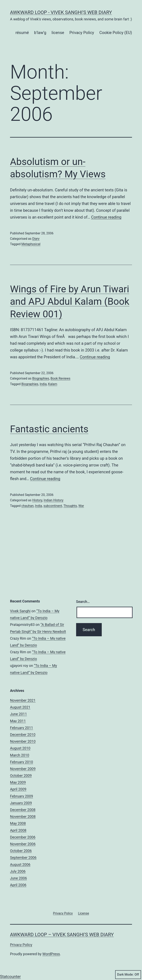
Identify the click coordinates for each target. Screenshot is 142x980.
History (37, 500)
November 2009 (23, 769)
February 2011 (22, 728)
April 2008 (18, 830)
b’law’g (40, 33)
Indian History (54, 500)
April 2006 (18, 885)
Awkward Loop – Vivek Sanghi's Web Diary (62, 935)
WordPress (51, 954)
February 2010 (22, 762)
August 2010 (20, 748)
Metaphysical (31, 244)
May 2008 (18, 823)
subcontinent (53, 506)
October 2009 (21, 776)
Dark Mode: (128, 975)
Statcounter (10, 977)
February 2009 (22, 796)
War (81, 506)
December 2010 (23, 735)
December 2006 (23, 837)
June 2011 (18, 714)
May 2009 (18, 782)
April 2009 (18, 789)
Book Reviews (60, 378)
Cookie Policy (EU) (116, 33)
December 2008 (23, 810)
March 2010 (20, 755)
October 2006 (21, 851)
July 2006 (18, 871)
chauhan (28, 506)
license (58, 33)
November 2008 (23, 817)
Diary (36, 239)
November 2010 (23, 741)
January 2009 (21, 803)
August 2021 (20, 707)
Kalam (53, 384)
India (43, 384)
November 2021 (23, 700)
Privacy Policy (82, 33)
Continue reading (106, 217)
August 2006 (20, 865)
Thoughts (70, 506)
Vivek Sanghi (20, 611)
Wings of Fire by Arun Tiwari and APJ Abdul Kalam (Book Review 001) (70, 302)
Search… (83, 602)
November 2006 (23, 844)
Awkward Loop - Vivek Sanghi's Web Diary (61, 12)
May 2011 (18, 721)
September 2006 (23, 858)
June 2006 (18, 878)
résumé (22, 33)
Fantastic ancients (49, 429)
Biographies (41, 378)
